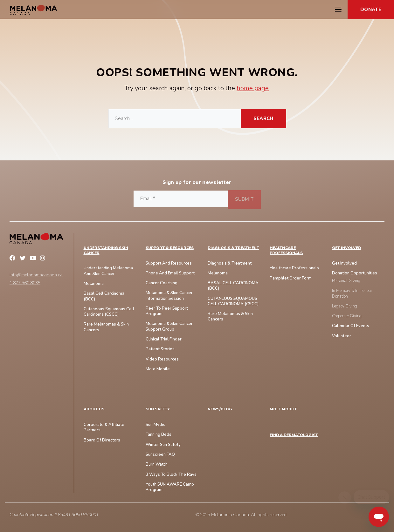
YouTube (34, 259)
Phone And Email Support (170, 273)
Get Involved (346, 248)
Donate (371, 10)
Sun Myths (156, 425)
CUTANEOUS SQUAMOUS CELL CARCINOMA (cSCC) (233, 301)
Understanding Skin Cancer (106, 250)
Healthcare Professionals (286, 250)
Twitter (24, 259)
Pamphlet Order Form (291, 278)
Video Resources (162, 359)
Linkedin (54, 259)
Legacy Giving (345, 306)
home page (253, 88)
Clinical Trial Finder (164, 339)
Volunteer (342, 336)
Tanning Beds (159, 435)
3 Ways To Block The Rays (171, 475)
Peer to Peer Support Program (167, 311)
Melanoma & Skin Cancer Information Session (169, 296)
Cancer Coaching (162, 283)
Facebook (13, 259)
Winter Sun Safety (163, 445)
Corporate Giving (347, 316)
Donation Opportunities (355, 273)
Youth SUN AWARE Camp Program (170, 487)
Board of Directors (102, 440)
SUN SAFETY (158, 409)
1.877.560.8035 (25, 283)
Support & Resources (170, 248)
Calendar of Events (351, 326)
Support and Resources (169, 263)
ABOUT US (94, 409)
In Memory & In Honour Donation (352, 293)
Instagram (44, 259)
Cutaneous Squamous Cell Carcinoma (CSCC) (109, 312)
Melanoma (94, 284)
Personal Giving (346, 281)
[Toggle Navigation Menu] (338, 10)
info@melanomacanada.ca (36, 275)
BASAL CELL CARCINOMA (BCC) (233, 286)
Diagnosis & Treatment (233, 248)
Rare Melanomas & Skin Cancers (230, 317)
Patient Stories (160, 349)
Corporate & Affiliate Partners (104, 428)
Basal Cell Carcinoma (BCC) (104, 296)
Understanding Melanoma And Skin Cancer (108, 271)
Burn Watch (157, 465)
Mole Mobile (158, 369)
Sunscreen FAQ (160, 455)
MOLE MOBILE (283, 409)
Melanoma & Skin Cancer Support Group (169, 327)
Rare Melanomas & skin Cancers (106, 327)
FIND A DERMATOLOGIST (294, 435)
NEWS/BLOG (220, 409)
